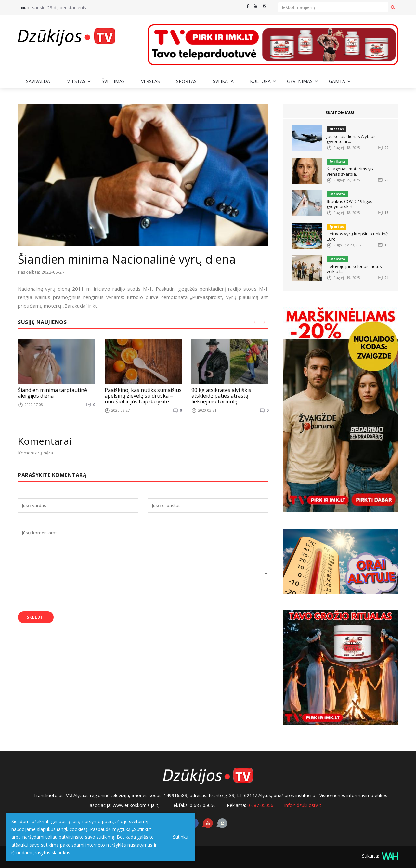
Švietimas (113, 81)
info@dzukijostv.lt (303, 805)
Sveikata (223, 81)
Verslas (150, 81)
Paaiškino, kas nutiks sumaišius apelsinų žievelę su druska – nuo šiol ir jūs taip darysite (143, 395)
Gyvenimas (300, 81)
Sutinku (179, 837)
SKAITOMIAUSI (341, 113)
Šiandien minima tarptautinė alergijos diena (52, 393)
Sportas (186, 81)
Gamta (337, 81)
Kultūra (260, 81)
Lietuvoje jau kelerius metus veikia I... (354, 269)
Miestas (76, 81)
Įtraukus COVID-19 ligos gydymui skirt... (350, 204)
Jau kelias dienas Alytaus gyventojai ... (351, 139)
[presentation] (67, 594)
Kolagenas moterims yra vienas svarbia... (351, 171)
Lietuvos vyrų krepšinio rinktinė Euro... (357, 236)
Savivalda (38, 81)
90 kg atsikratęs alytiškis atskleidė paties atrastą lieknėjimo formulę (221, 395)
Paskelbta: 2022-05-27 (42, 272)
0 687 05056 (260, 805)
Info (24, 8)
